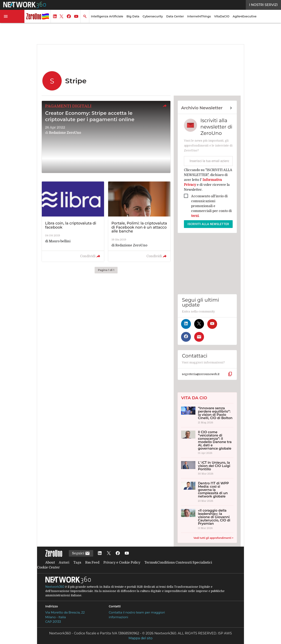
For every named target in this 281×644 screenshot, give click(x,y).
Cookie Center (48, 567)
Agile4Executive (245, 16)
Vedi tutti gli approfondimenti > (214, 538)
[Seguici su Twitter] (199, 324)
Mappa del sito (140, 638)
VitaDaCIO (222, 16)
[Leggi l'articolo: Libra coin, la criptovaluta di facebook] (73, 222)
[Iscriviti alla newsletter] (199, 337)
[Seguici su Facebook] (186, 337)
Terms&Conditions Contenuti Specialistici (178, 563)
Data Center (175, 16)
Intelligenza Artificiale (107, 16)
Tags (77, 563)
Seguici (81, 553)
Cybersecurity (153, 16)
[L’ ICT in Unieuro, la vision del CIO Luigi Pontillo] (207, 468)
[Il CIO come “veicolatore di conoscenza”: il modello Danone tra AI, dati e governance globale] (207, 442)
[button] (12, 16)
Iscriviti (208, 224)
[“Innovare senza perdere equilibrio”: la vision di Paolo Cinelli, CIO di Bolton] (207, 415)
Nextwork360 (55, 587)
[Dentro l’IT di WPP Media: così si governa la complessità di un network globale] (207, 492)
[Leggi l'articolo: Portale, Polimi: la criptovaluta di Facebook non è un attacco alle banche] (139, 222)
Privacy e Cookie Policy (122, 563)
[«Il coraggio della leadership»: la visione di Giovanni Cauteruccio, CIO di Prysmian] (207, 519)
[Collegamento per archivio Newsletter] (207, 108)
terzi (195, 216)
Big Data (133, 16)
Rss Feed (92, 563)
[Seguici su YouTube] (212, 324)
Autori (64, 563)
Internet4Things (199, 16)
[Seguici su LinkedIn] (186, 324)
